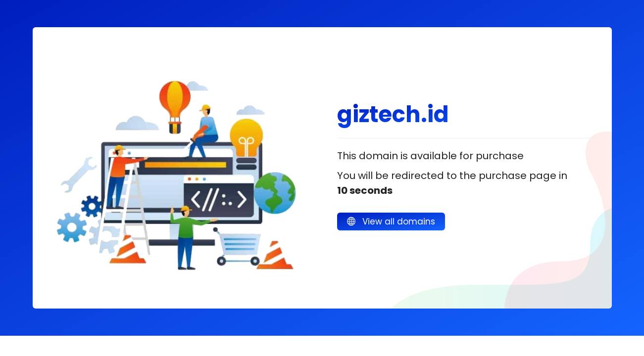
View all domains (391, 222)
